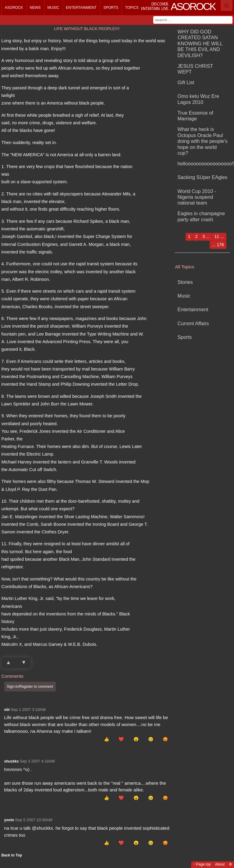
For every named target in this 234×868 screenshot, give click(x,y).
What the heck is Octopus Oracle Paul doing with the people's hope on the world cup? (203, 141)
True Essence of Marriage (195, 116)
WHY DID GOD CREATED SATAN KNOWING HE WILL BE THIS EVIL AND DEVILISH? (200, 43)
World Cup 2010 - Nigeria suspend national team (197, 197)
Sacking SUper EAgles (203, 177)
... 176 (218, 245)
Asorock (14, 8)
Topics (132, 8)
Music (53, 8)
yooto (9, 820)
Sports (111, 8)
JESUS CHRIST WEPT (195, 69)
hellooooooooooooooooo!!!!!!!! (204, 164)
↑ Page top (202, 864)
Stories (185, 282)
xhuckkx (12, 761)
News (35, 8)
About (220, 864)
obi (7, 710)
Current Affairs (193, 323)
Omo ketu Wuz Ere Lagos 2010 (198, 99)
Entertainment (81, 8)
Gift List (186, 82)
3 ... (206, 236)
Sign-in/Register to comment (30, 687)
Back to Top (12, 855)
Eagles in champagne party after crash (201, 216)
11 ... (219, 236)
